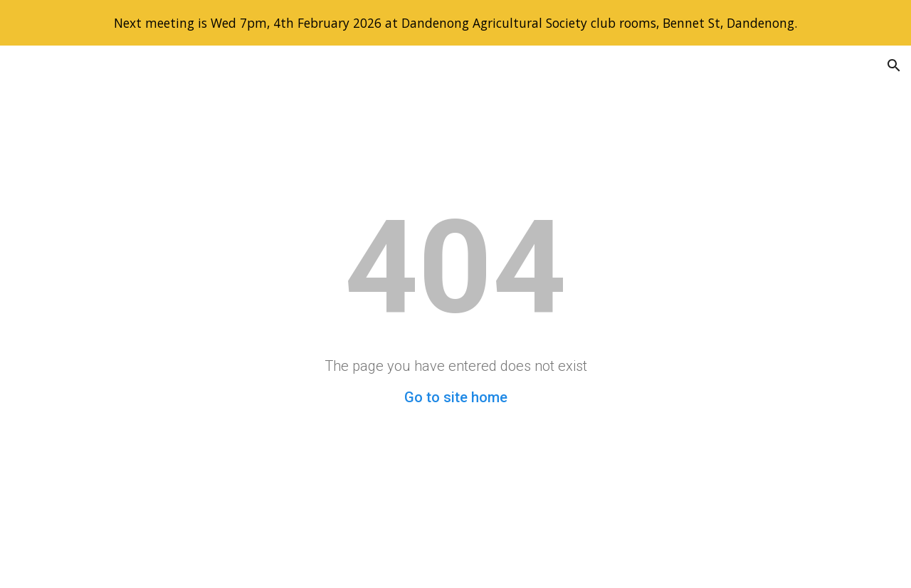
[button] (894, 65)
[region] (455, 23)
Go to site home (456, 397)
